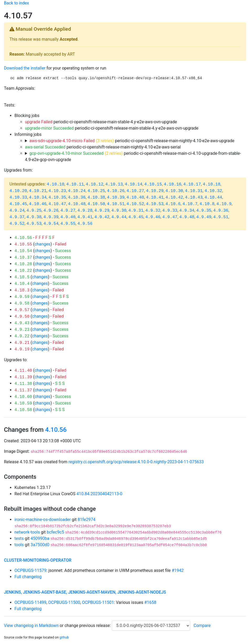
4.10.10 (55, 184)
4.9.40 (68, 217)
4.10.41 (155, 198)
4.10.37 (23, 258)
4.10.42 (174, 198)
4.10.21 (38, 191)
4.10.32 (213, 191)
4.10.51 (116, 204)
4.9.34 (187, 211)
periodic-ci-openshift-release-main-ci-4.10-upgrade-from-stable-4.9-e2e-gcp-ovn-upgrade (133, 156)
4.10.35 (57, 198)
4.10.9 (224, 204)
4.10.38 (96, 198)
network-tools (27, 532)
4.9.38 (34, 217)
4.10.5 (22, 277)
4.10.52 (135, 204)
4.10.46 (38, 204)
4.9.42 (102, 217)
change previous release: (88, 626)
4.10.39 (116, 198)
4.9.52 (17, 224)
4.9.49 (204, 217)
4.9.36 (221, 211)
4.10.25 (96, 191)
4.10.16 (172, 184)
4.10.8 (207, 204)
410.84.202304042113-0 (100, 494)
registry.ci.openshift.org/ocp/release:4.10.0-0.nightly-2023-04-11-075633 (136, 462)
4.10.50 (96, 204)
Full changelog (28, 577)
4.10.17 (192, 184)
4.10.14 (133, 184)
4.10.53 (155, 204)
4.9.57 (22, 310)
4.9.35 (204, 211)
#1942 (178, 570)
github (64, 637)
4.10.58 (23, 410)
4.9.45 (136, 217)
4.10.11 (75, 184)
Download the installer (25, 68)
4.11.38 (23, 384)
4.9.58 (22, 304)
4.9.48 (187, 217)
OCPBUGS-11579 (30, 570)
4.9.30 (119, 211)
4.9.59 (22, 297)
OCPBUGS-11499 (30, 602)
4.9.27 (68, 211)
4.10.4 (22, 284)
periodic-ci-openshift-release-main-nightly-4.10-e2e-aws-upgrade (132, 141)
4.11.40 (23, 371)
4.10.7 (190, 204)
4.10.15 (153, 184)
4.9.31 (136, 211)
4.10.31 (194, 191)
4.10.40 (135, 198)
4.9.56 (85, 224)
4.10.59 (23, 403)
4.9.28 (85, 211)
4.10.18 (212, 184)
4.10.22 (23, 271)
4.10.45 (18, 204)
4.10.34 (38, 198)
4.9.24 (17, 211)
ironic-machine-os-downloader (43, 520)
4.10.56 (23, 238)
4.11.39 (23, 377)
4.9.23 (22, 330)
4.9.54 (51, 224)
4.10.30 (174, 191)
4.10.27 (135, 191)
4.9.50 (22, 317)
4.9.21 (22, 343)
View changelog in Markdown (31, 626)
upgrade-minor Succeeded (49, 128)
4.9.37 (17, 217)
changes (42, 244)
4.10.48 (77, 204)
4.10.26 (116, 191)
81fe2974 (87, 520)
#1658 (150, 602)
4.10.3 (22, 290)
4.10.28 (23, 264)
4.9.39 (51, 217)
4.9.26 (51, 211)
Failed (61, 244)
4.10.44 (213, 198)
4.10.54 (23, 251)
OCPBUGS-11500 (64, 602)
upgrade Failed (39, 122)
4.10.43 (194, 198)
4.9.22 (22, 336)
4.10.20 (18, 191)
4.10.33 (18, 198)
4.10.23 (57, 191)
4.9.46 (153, 217)
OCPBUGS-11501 (98, 602)
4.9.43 (22, 323)
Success (63, 251)
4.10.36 (77, 198)
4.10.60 (23, 397)
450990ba (40, 538)
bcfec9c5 (55, 532)
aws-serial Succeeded (45, 147)
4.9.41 (85, 217)
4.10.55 (23, 244)
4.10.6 (173, 204)
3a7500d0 (40, 545)
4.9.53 (34, 224)
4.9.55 (68, 224)
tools (19, 545)
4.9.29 (102, 211)
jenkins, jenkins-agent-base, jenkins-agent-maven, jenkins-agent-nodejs (85, 592)
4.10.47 (57, 204)
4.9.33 (170, 211)
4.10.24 (77, 191)
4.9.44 (119, 217)
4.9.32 (153, 211)
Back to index (16, 3)
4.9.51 (221, 217)
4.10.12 (95, 184)
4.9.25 (34, 211)
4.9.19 (22, 349)
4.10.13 (114, 184)
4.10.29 (155, 191)
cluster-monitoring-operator (38, 560)
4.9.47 (170, 217)
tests (19, 538)
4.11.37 (23, 390)
